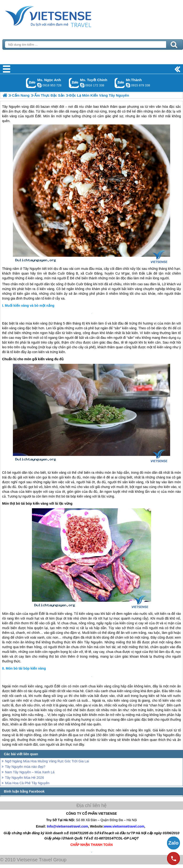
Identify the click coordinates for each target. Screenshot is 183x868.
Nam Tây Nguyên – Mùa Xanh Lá (30, 772)
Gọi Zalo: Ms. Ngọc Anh (31, 83)
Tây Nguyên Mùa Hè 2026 (24, 778)
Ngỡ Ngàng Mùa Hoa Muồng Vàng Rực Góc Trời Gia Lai (47, 761)
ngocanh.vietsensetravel (39, 85)
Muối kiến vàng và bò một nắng (30, 306)
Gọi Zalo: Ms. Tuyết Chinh (74, 83)
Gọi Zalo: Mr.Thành (120, 83)
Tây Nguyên (32, 269)
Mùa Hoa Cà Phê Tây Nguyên (27, 783)
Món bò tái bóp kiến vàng (26, 668)
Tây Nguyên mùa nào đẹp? (25, 767)
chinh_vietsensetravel (82, 85)
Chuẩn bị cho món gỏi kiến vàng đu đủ (33, 359)
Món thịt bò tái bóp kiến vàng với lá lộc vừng (37, 503)
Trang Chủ (60, 15)
